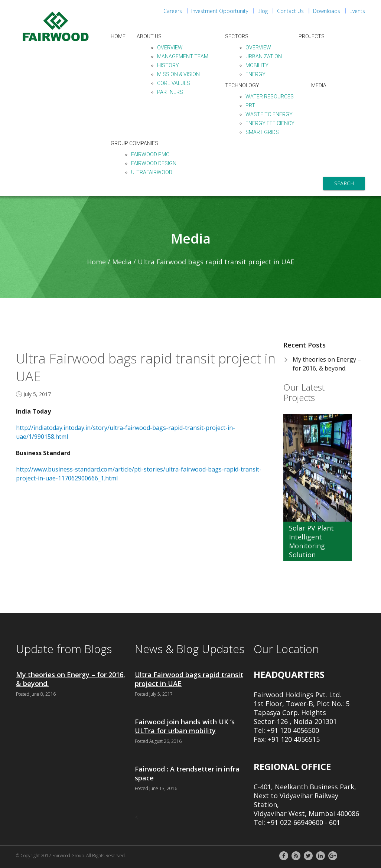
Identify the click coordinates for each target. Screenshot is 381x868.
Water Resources (270, 97)
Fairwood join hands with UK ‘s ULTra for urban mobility (185, 726)
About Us (149, 36)
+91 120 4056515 (294, 739)
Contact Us (290, 11)
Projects (312, 36)
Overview (170, 48)
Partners (170, 92)
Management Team (183, 56)
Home (118, 36)
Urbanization (264, 56)
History (168, 65)
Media (319, 85)
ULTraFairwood (152, 172)
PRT (250, 105)
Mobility (257, 65)
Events (357, 11)
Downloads (327, 11)
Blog (263, 11)
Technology (242, 85)
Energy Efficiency (270, 123)
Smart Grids (262, 132)
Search (344, 183)
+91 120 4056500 (293, 730)
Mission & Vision (178, 74)
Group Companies (134, 143)
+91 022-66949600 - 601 (304, 822)
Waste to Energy (269, 114)
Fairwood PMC (150, 154)
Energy (255, 74)
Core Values (174, 83)
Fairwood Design (154, 163)
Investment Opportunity (220, 11)
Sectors (237, 36)
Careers (173, 11)
